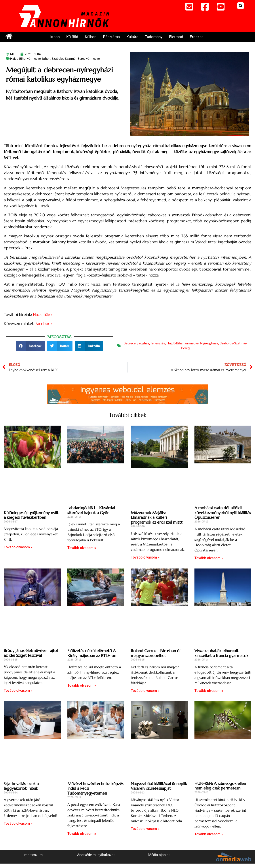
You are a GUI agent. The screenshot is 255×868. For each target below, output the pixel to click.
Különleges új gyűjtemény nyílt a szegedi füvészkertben (31, 515)
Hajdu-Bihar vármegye (25, 59)
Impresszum (33, 855)
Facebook (44, 324)
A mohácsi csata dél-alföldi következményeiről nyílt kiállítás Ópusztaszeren (223, 513)
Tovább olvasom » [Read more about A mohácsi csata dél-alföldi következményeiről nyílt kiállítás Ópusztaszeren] (209, 558)
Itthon (55, 37)
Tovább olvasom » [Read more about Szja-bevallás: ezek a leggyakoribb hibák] (18, 823)
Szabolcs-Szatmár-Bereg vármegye (76, 59)
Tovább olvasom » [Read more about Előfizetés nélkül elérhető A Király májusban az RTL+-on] (82, 685)
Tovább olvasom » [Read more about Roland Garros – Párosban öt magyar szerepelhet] (145, 691)
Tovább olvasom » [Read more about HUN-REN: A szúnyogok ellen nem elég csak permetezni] (209, 834)
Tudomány (154, 37)
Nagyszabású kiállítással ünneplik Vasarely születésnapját (159, 786)
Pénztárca (111, 37)
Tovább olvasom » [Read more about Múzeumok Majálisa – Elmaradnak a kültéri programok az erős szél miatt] (145, 557)
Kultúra (132, 37)
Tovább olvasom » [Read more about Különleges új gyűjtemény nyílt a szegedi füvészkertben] (18, 547)
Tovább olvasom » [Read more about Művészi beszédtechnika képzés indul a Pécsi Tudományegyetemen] (82, 834)
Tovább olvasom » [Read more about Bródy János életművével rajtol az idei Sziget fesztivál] (18, 690)
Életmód (176, 37)
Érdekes (197, 37)
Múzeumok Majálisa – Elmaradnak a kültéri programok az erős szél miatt (157, 517)
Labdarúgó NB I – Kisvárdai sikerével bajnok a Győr (91, 510)
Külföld (72, 37)
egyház (144, 343)
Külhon (91, 37)
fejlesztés (158, 343)
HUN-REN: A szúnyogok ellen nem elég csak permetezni (220, 786)
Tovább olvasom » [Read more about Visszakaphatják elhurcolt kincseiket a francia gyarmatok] (209, 691)
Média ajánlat (159, 855)
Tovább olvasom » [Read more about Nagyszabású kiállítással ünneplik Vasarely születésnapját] (145, 829)
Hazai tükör (43, 314)
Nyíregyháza (209, 343)
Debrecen (130, 343)
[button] (241, 6)
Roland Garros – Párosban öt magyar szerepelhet (156, 653)
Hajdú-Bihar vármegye (183, 343)
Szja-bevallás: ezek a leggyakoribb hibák (21, 786)
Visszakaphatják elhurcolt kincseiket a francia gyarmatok (221, 653)
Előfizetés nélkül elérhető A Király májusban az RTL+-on (92, 653)
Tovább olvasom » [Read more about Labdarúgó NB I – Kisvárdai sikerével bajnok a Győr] (82, 548)
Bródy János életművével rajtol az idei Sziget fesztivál (31, 653)
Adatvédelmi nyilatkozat (96, 855)
